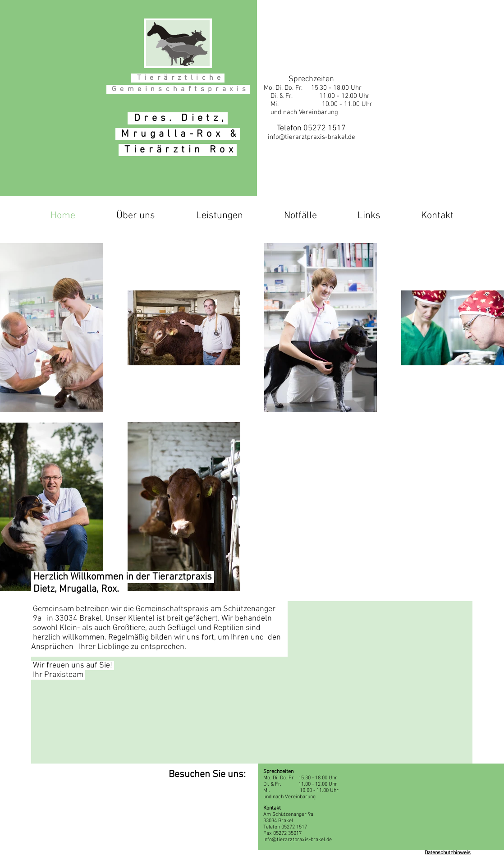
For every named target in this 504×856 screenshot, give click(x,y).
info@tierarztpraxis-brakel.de (312, 137)
